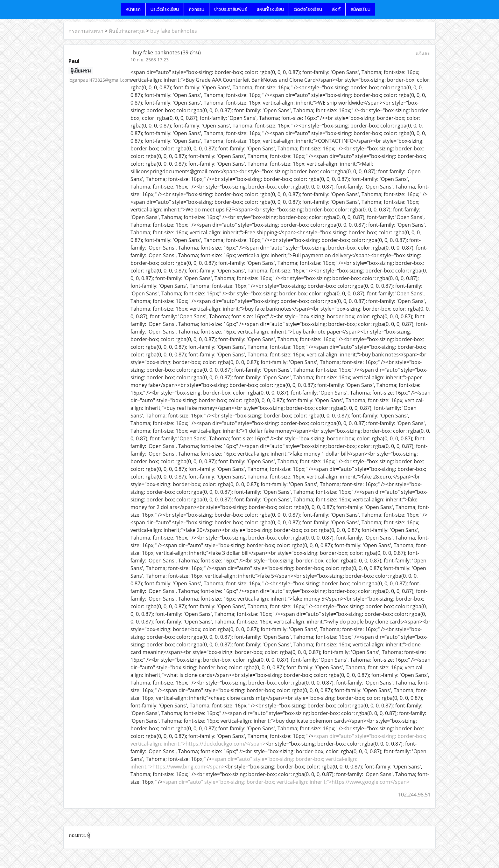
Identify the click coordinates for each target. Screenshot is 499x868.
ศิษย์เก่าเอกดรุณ (127, 31)
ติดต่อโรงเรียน (308, 9)
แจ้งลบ (423, 53)
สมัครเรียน (360, 9)
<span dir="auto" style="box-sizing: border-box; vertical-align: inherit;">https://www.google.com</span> (286, 782)
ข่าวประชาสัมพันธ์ (231, 9)
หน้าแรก (133, 9)
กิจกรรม (197, 9)
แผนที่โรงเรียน (270, 9)
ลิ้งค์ (336, 9)
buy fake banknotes (174, 31)
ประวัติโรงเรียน (165, 9)
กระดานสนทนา (86, 31)
